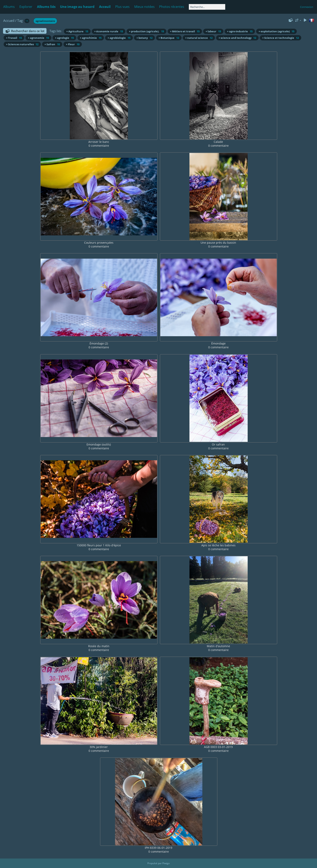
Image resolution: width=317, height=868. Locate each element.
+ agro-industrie (240, 31)
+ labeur (213, 31)
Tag (20, 21)
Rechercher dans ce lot (28, 31)
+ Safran (52, 44)
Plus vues (122, 7)
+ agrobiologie (119, 38)
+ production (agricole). (146, 31)
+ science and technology (237, 38)
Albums (9, 7)
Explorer (26, 7)
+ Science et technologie (281, 38)
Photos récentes (172, 7)
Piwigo (166, 863)
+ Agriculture (77, 31)
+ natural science (199, 38)
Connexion (307, 7)
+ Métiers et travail (185, 31)
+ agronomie (38, 38)
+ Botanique (169, 38)
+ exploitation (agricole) (276, 31)
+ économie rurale (109, 31)
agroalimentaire (45, 21)
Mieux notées (144, 7)
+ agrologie (64, 38)
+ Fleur (73, 44)
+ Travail (14, 38)
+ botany (144, 38)
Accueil (9, 21)
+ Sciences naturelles (22, 44)
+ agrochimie (91, 38)
